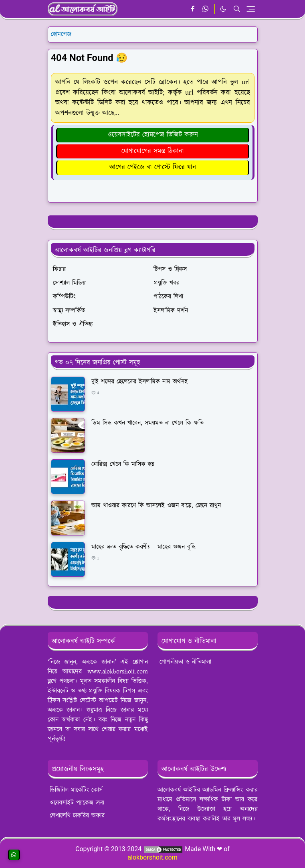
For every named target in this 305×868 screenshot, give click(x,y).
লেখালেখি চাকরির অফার (77, 816)
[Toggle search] (237, 9)
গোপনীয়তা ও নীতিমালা (185, 662)
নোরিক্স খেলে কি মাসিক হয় (123, 464)
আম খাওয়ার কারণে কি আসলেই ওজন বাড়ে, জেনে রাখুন (156, 506)
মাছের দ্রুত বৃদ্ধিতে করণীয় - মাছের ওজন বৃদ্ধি (143, 547)
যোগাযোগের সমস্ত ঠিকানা (153, 151)
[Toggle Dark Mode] (223, 9)
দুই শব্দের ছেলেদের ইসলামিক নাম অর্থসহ (139, 382)
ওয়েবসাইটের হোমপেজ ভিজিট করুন (153, 135)
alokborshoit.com (152, 857)
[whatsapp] (206, 9)
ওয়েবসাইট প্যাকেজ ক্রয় (77, 803)
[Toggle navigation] (251, 9)
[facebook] (193, 9)
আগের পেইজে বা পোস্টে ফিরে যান (153, 167)
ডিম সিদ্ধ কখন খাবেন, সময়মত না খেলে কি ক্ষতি (147, 423)
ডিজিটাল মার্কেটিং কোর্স (76, 790)
